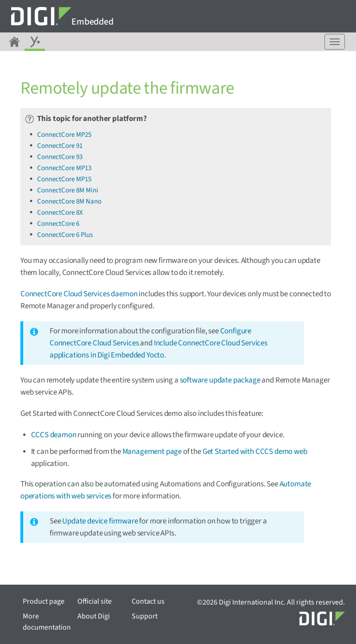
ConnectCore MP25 (64, 135)
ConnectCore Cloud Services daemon (79, 294)
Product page (44, 601)
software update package (220, 380)
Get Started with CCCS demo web (255, 452)
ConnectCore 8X (60, 213)
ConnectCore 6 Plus (65, 235)
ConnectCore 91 (60, 146)
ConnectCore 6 (58, 224)
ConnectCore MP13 (64, 168)
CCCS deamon (54, 435)
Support (145, 616)
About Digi (94, 616)
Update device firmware (100, 521)
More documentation (47, 622)
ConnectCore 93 (60, 157)
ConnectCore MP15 (64, 179)
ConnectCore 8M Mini (68, 190)
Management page (152, 452)
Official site (95, 601)
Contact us (148, 601)
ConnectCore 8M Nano (69, 201)
